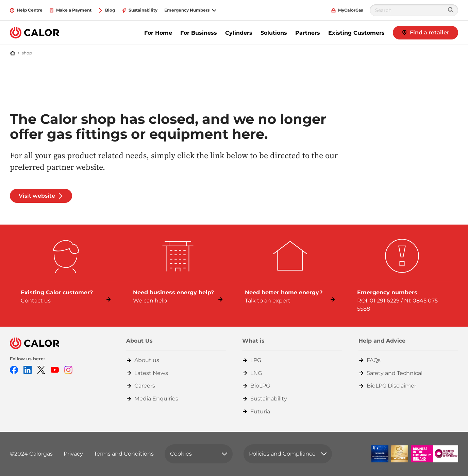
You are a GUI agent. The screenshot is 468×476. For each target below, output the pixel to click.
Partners (308, 33)
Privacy (73, 454)
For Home (158, 33)
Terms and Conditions (124, 454)
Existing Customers (356, 33)
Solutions (274, 33)
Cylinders (239, 33)
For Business (199, 33)
